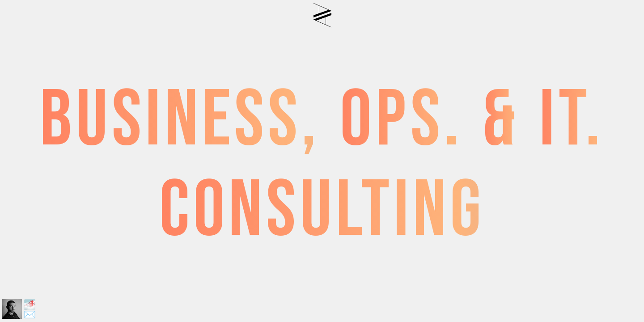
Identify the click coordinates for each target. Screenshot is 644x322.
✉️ (30, 315)
